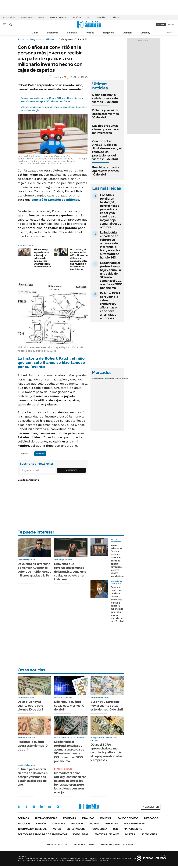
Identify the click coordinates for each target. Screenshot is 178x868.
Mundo (94, 824)
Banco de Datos (128, 818)
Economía (52, 33)
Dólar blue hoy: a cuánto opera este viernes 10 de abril (105, 98)
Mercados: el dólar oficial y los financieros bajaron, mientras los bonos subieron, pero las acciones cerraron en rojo (70, 783)
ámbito (21, 39)
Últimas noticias (46, 818)
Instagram (34, 807)
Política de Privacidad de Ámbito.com (42, 834)
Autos (57, 829)
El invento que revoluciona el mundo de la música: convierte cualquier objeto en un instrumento (70, 572)
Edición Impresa (134, 824)
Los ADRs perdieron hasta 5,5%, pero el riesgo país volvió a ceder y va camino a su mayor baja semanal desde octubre (111, 211)
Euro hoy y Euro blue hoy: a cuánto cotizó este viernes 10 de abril (107, 706)
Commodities (115, 378)
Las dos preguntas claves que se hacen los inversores (106, 129)
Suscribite (72, 470)
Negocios (108, 33)
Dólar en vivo (27, 17)
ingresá (171, 25)
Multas (130, 834)
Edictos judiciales (107, 834)
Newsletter (171, 32)
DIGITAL (56, 844)
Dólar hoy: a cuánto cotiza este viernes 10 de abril (106, 114)
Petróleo (77, 17)
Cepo (89, 17)
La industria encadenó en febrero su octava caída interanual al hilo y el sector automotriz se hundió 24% (110, 245)
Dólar (35, 33)
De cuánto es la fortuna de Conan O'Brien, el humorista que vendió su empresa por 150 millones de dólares (52, 100)
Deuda (41, 17)
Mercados (151, 818)
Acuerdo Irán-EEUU (59, 17)
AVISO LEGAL (81, 834)
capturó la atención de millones (55, 200)
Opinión (127, 33)
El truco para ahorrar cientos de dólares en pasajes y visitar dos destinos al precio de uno (33, 777)
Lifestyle (59, 824)
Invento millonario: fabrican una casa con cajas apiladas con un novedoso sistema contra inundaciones (118, 561)
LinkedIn (42, 807)
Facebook (26, 807)
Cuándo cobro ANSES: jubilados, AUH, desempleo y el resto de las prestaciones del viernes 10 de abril (107, 150)
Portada (23, 818)
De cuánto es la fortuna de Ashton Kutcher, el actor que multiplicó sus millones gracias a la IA (34, 570)
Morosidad (102, 17)
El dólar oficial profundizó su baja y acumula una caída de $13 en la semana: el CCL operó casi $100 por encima (111, 275)
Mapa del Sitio (133, 829)
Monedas (97, 378)
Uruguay (145, 33)
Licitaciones (149, 834)
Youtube (50, 807)
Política (90, 33)
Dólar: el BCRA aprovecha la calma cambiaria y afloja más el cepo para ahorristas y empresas (110, 306)
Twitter (19, 807)
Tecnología (99, 829)
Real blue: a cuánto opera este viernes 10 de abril (105, 171)
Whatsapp (58, 807)
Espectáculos (76, 829)
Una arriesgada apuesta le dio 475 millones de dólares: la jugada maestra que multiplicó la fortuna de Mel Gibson (79, 259)
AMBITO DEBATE (117, 844)
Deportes (111, 824)
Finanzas (72, 33)
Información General (32, 829)
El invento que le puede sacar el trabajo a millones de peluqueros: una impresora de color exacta (42, 258)
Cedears (125, 378)
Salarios (116, 17)
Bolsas (105, 378)
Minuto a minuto (65, 769)
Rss (115, 829)
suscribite (161, 25)
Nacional (77, 824)
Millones (50, 39)
